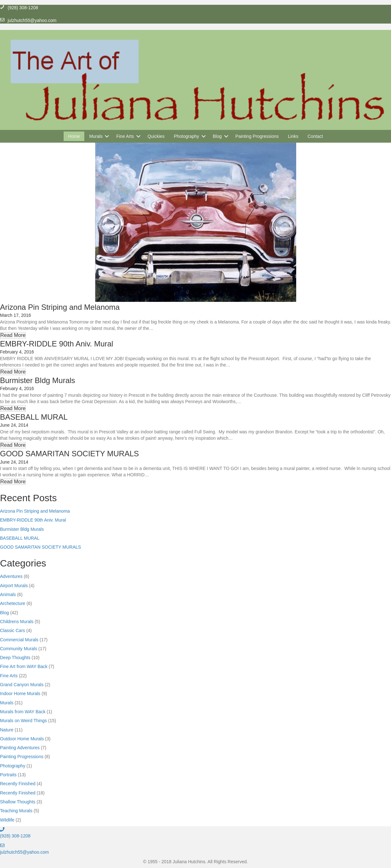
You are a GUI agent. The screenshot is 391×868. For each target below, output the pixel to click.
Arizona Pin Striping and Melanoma (60, 307)
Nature (7, 730)
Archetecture (13, 603)
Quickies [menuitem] (156, 136)
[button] (107, 136)
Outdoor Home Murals (22, 739)
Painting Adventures (20, 748)
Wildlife (7, 820)
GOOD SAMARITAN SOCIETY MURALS (70, 454)
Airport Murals (14, 586)
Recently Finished (18, 784)
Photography (13, 766)
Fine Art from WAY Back (24, 666)
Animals (8, 594)
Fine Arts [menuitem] (125, 136)
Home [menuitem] (74, 136)
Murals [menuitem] (96, 136)
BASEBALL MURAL (34, 417)
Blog (4, 613)
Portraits (8, 775)
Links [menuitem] (293, 136)
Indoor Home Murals (20, 694)
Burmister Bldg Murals (38, 380)
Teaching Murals (16, 811)
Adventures (11, 576)
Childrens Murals (17, 622)
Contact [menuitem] (315, 136)
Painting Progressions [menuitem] (257, 136)
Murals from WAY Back (23, 712)
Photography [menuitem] (186, 136)
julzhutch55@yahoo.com (24, 852)
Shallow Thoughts (18, 802)
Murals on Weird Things (23, 721)
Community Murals (19, 649)
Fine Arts (9, 676)
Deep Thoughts (15, 658)
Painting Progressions (22, 757)
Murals (7, 703)
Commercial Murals (19, 640)
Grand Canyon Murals (22, 685)
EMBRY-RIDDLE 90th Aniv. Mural (57, 344)
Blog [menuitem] (217, 136)
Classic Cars (13, 630)
